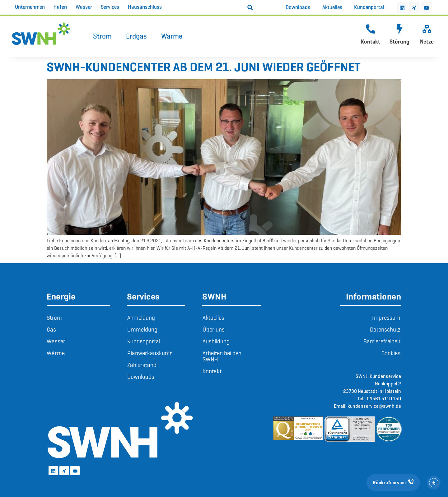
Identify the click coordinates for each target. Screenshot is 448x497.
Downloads (141, 377)
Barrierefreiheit (382, 341)
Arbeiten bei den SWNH (222, 356)
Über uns (214, 330)
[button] (250, 7)
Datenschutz (385, 330)
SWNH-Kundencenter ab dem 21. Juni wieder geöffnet (204, 67)
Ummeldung (142, 330)
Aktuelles (213, 318)
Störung (399, 42)
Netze (427, 42)
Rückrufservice (393, 483)
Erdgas (136, 36)
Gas (51, 330)
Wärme (172, 36)
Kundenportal (144, 341)
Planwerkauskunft (149, 353)
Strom (102, 36)
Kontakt (371, 42)
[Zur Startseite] (41, 34)
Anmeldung (141, 318)
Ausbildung (216, 341)
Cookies (391, 353)
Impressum (386, 318)
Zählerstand (142, 365)
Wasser (56, 341)
